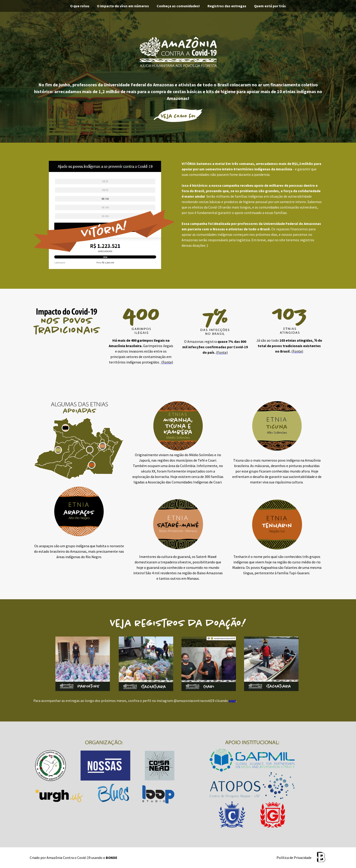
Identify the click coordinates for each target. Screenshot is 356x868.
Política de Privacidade (294, 858)
